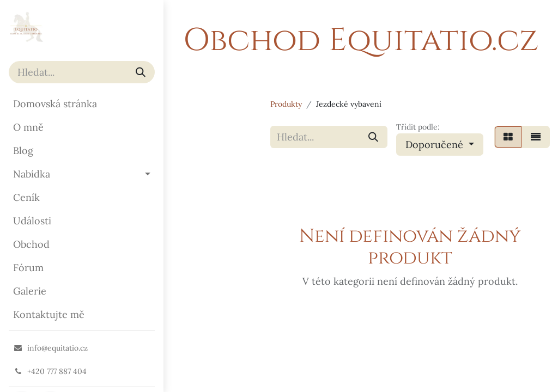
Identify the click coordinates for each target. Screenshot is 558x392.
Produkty (286, 104)
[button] (440, 145)
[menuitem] (82, 104)
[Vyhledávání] (141, 72)
